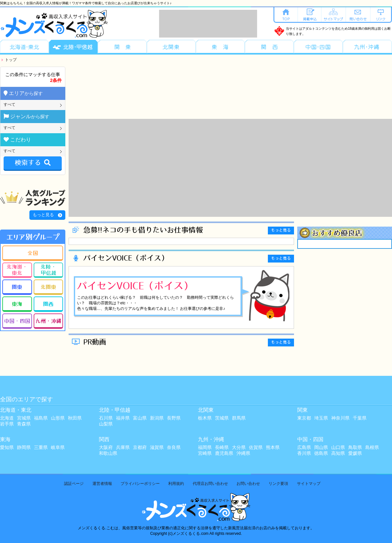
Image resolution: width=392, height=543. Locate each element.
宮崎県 (205, 453)
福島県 (41, 418)
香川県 (304, 453)
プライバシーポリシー (140, 484)
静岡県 (24, 447)
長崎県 (222, 447)
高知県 (338, 453)
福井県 (123, 418)
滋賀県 (157, 447)
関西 (48, 304)
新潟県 (157, 418)
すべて (9, 104)
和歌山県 (108, 453)
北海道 (7, 418)
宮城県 (24, 418)
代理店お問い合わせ (210, 484)
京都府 (140, 447)
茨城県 (222, 418)
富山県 (140, 418)
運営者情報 (102, 484)
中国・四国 (17, 321)
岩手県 (7, 424)
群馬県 (239, 418)
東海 (17, 304)
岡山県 (321, 447)
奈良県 (174, 447)
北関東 (48, 287)
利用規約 (176, 484)
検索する (33, 163)
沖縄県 (243, 453)
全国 (33, 253)
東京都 (304, 418)
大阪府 (106, 447)
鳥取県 (355, 447)
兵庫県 (123, 447)
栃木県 (205, 418)
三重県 (41, 447)
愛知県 (7, 447)
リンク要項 (278, 484)
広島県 (304, 447)
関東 (17, 287)
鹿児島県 (224, 453)
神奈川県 (340, 418)
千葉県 (360, 418)
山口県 (338, 447)
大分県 (239, 447)
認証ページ (74, 484)
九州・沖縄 (48, 321)
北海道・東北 (17, 270)
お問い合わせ (248, 484)
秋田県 (75, 418)
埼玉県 (321, 418)
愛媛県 (355, 453)
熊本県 (273, 447)
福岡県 (205, 447)
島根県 (372, 447)
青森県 (24, 424)
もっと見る (43, 215)
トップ (11, 60)
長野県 (174, 418)
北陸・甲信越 (48, 270)
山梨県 (106, 424)
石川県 (106, 418)
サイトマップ (309, 484)
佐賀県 (256, 447)
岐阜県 (58, 447)
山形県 (58, 418)
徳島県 (321, 453)
